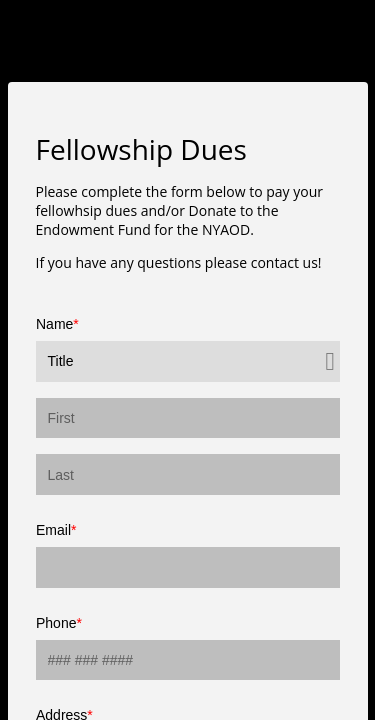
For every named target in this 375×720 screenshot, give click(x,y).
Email (53, 530)
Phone (56, 623)
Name (54, 324)
